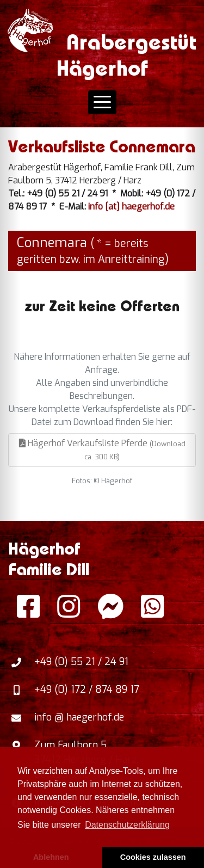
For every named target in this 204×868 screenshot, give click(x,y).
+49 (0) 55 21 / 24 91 (81, 662)
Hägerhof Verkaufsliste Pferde (102, 450)
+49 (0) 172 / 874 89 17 (87, 690)
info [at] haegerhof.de (131, 207)
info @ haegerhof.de (79, 717)
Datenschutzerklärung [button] (127, 825)
